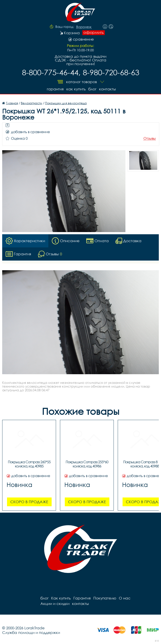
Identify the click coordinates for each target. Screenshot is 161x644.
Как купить (76, 89)
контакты (107, 89)
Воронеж (84, 27)
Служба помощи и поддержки (31, 632)
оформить (94, 32)
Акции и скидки (55, 604)
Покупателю (105, 598)
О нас (125, 598)
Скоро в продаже (29, 502)
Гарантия (55, 89)
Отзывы (150, 139)
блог (92, 89)
